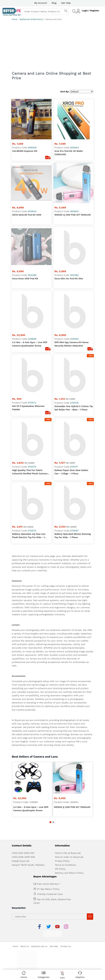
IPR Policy (60, 856)
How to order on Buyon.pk (69, 844)
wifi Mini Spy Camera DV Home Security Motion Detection (71, 331)
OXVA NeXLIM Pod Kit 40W (27, 202)
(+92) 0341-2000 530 (23, 840)
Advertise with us (39, 933)
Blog (54, 3)
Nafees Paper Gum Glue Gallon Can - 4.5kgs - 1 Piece (71, 459)
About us (25, 933)
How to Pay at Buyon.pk (68, 840)
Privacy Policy (62, 848)
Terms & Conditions (66, 852)
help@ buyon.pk (21, 848)
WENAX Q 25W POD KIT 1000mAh (73, 202)
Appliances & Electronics (31, 19)
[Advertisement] (52, 47)
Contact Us (66, 933)
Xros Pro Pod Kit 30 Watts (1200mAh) (69, 153)
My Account (41, 3)
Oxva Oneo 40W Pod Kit (25, 252)
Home (15, 19)
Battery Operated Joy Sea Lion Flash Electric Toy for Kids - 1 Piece (29, 523)
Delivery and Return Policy (69, 860)
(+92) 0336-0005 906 (23, 844)
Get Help (66, 3)
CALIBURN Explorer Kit (25, 151)
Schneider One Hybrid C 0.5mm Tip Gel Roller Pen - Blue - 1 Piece (74, 395)
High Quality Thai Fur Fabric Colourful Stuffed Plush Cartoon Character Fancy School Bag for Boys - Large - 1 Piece (30, 459)
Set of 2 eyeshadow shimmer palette (28, 395)
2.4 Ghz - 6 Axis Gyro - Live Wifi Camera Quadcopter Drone (30, 331)
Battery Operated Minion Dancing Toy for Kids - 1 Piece (73, 522)
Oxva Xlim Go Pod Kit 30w (69, 265)
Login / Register (91, 11)
